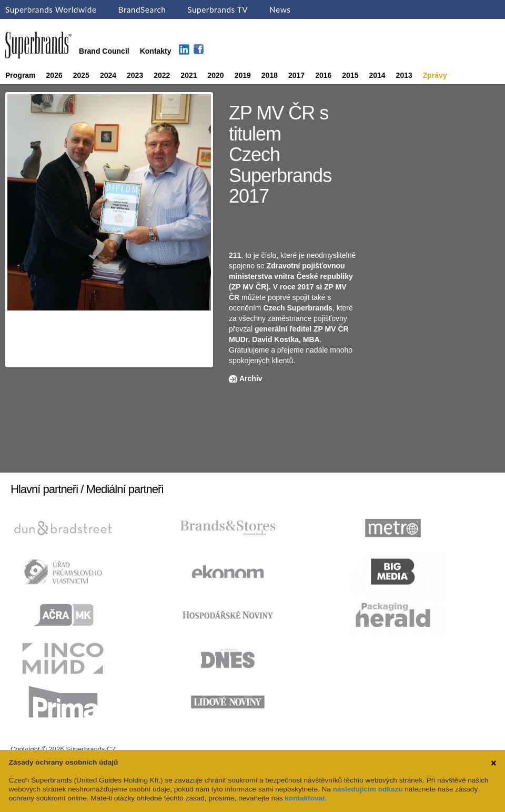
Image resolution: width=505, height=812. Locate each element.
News (280, 9)
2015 (350, 75)
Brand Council (104, 51)
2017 (296, 75)
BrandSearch (142, 9)
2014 (377, 75)
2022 (162, 75)
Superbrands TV (218, 9)
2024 (108, 75)
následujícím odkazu (368, 789)
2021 (189, 75)
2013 (404, 75)
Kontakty (156, 51)
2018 (270, 75)
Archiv (251, 378)
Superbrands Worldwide (51, 9)
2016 (323, 75)
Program (21, 75)
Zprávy (435, 75)
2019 (243, 75)
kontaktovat (305, 798)
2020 (216, 75)
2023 (135, 75)
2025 (81, 75)
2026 (54, 75)
